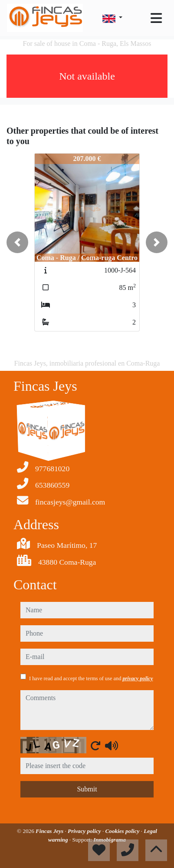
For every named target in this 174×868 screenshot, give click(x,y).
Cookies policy (123, 831)
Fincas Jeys (50, 831)
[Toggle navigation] (156, 18)
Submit (87, 789)
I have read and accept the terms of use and (91, 678)
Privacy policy (85, 831)
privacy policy (138, 678)
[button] (17, 242)
